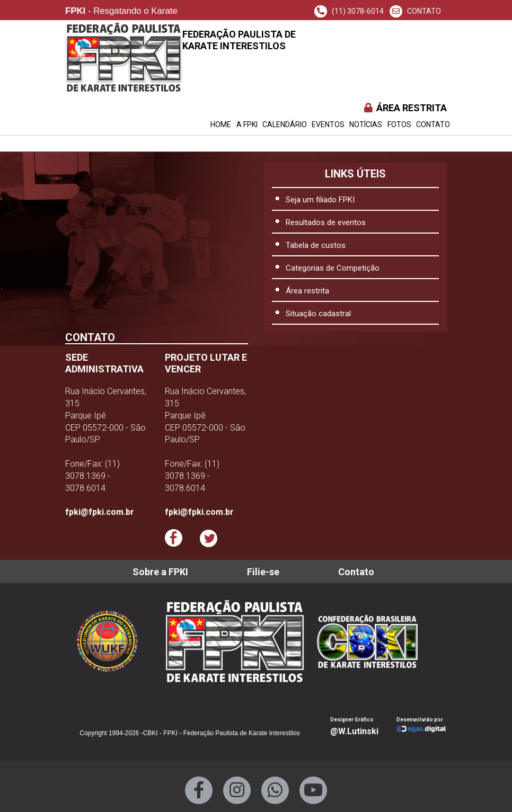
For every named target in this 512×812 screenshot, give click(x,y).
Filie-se (263, 572)
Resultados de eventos (326, 222)
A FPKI (247, 124)
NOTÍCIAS (366, 124)
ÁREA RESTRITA (405, 108)
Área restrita (307, 291)
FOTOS (399, 124)
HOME (221, 124)
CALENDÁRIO (285, 124)
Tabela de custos (316, 245)
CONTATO (415, 11)
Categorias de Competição (333, 268)
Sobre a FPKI (160, 572)
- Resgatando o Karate (121, 11)
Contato (433, 124)
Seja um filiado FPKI (320, 200)
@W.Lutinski (354, 731)
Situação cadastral (318, 314)
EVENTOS (328, 124)
